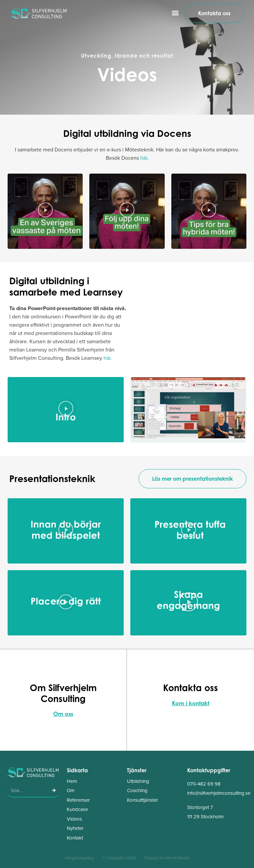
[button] (175, 13)
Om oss (63, 714)
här (144, 158)
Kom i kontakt (191, 703)
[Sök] (54, 790)
